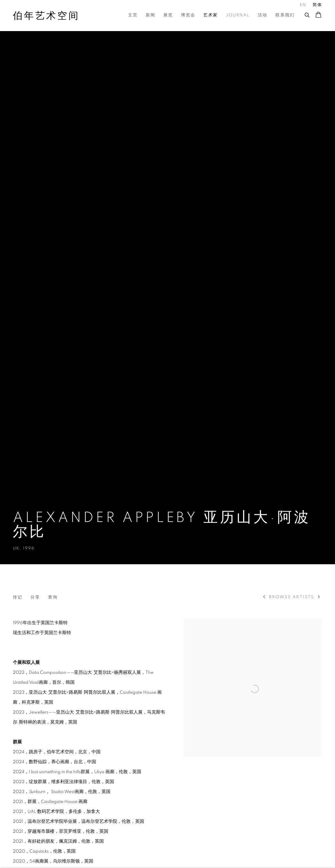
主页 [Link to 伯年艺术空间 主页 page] (133, 15)
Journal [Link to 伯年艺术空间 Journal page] (238, 15)
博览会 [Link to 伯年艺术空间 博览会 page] (188, 15)
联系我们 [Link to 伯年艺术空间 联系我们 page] (285, 15)
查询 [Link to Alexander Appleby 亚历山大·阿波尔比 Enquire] (53, 597)
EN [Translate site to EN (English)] (303, 5)
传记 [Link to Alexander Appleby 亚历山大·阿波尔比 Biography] (18, 597)
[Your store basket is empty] (318, 15)
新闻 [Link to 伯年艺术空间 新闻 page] (151, 15)
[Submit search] (307, 14)
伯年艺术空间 (46, 16)
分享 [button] (35, 597)
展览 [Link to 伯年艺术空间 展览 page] (168, 15)
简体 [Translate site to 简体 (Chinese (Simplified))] (317, 5)
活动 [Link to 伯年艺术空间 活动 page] (263, 15)
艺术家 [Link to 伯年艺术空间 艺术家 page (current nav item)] (211, 15)
